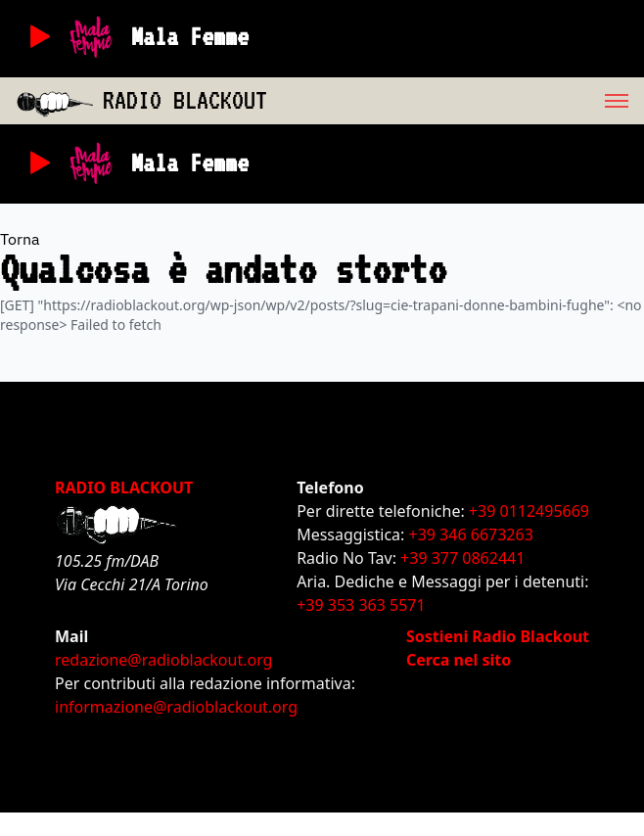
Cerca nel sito (459, 660)
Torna (20, 239)
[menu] (456, 101)
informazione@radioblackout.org (176, 707)
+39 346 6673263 (471, 534)
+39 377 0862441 (462, 558)
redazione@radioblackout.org (163, 660)
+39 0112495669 (529, 511)
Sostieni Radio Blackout (498, 636)
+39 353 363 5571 (361, 605)
